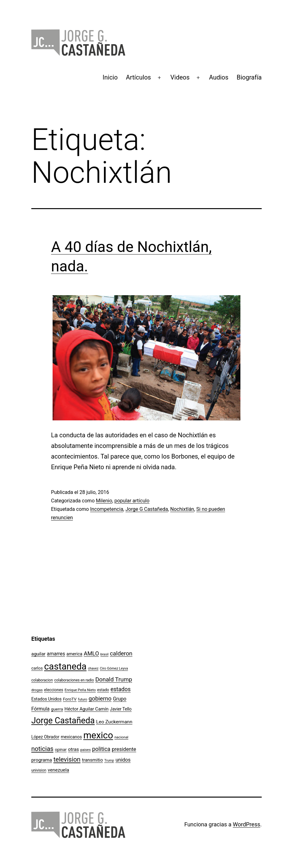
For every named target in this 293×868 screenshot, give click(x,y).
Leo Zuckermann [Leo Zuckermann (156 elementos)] (114, 722)
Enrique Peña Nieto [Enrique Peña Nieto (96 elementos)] (80, 690)
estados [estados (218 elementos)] (121, 689)
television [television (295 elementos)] (67, 759)
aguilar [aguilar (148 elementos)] (38, 654)
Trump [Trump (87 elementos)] (109, 760)
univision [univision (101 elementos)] (39, 770)
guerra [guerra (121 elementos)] (57, 709)
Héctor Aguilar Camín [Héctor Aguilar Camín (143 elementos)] (87, 709)
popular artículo (132, 501)
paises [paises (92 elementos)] (86, 750)
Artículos (138, 77)
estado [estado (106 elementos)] (103, 690)
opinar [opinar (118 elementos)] (61, 750)
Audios (219, 77)
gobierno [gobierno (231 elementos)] (100, 699)
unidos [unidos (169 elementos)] (123, 760)
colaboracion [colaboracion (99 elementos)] (42, 680)
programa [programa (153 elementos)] (42, 760)
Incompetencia (107, 509)
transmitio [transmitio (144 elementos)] (93, 760)
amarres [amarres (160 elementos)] (56, 654)
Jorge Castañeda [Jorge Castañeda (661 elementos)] (63, 721)
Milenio (104, 501)
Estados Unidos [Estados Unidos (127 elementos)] (46, 699)
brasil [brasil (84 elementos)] (105, 654)
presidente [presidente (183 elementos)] (124, 749)
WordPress (247, 824)
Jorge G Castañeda (147, 509)
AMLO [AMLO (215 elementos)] (92, 653)
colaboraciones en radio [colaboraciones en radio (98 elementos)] (74, 680)
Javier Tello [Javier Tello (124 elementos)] (121, 709)
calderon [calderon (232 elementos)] (121, 654)
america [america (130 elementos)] (74, 654)
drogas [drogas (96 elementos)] (37, 690)
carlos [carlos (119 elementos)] (37, 668)
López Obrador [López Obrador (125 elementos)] (45, 737)
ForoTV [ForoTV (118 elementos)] (70, 699)
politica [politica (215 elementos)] (101, 749)
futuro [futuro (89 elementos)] (83, 699)
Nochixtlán (182, 509)
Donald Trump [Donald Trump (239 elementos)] (114, 680)
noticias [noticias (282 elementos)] (42, 749)
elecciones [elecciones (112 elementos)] (54, 690)
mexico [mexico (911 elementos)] (98, 735)
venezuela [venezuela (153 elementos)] (58, 770)
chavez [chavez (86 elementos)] (93, 668)
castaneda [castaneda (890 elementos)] (65, 666)
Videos (180, 77)
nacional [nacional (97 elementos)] (121, 737)
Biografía (249, 77)
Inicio (110, 77)
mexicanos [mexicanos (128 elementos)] (71, 737)
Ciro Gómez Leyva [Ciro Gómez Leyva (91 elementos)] (114, 668)
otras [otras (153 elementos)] (73, 749)
